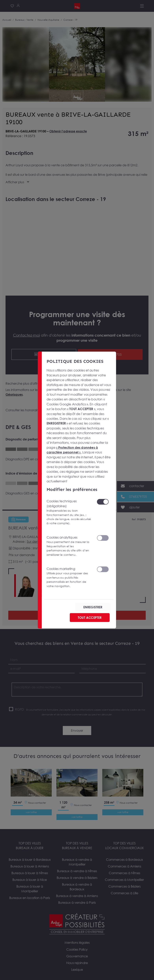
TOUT (90, 617)
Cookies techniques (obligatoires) (69, 512)
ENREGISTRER (93, 607)
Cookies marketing (69, 577)
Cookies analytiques (69, 546)
